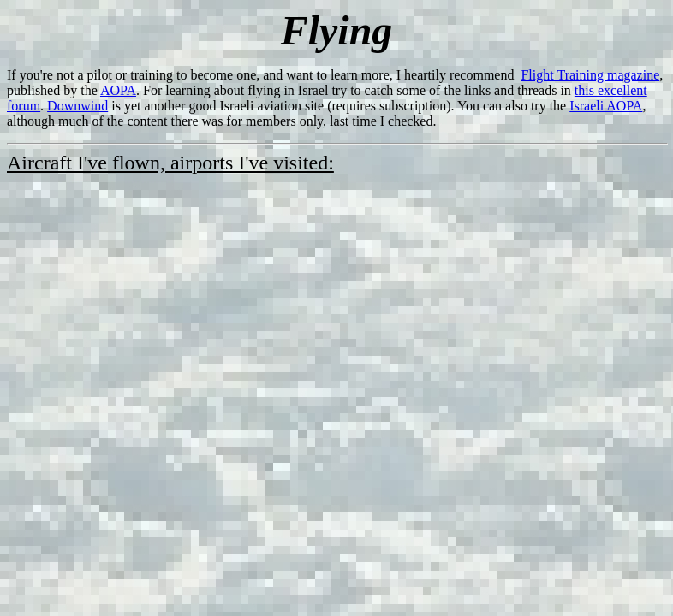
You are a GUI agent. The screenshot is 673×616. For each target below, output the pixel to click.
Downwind (77, 106)
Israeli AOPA (606, 106)
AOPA (118, 90)
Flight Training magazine (590, 75)
